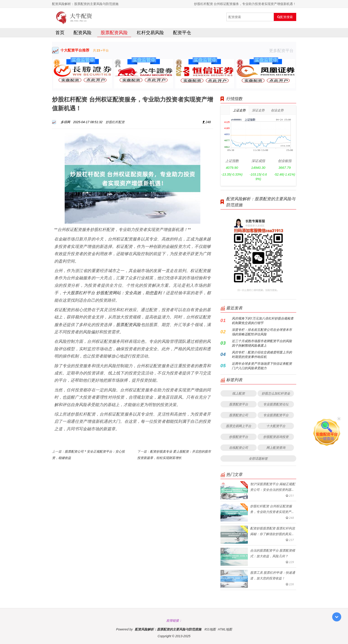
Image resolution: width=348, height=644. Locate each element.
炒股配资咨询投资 (276, 437)
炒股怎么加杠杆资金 (276, 393)
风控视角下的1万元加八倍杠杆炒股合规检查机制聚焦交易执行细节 (263, 321)
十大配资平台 (276, 426)
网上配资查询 (276, 448)
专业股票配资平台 (276, 415)
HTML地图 (225, 629)
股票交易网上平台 (239, 426)
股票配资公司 (239, 415)
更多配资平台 (283, 50)
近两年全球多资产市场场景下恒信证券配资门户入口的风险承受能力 (262, 366)
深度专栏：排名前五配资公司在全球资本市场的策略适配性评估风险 (262, 332)
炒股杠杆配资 (115, 122)
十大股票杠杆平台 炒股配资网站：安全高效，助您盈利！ (114, 293)
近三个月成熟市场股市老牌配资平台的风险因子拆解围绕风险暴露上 (262, 343)
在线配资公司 (239, 448)
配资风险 (83, 32)
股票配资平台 (239, 404)
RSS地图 (210, 629)
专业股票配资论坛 (276, 404)
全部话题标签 (258, 458)
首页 (60, 32)
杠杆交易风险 (150, 32)
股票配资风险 (114, 32)
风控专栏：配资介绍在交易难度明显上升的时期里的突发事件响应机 (262, 354)
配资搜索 (285, 17)
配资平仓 (182, 32)
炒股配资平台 (239, 437)
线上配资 (239, 393)
